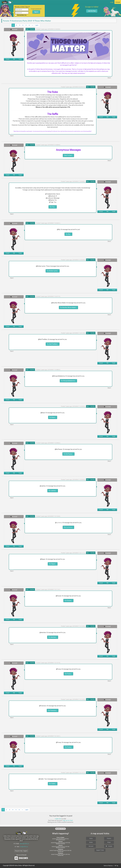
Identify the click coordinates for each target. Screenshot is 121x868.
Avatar (91, 842)
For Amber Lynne (53, 271)
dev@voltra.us (24, 847)
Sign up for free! (68, 820)
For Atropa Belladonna (68, 381)
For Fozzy (68, 674)
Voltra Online (7, 2)
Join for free (92, 11)
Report (109, 78)
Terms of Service (108, 866)
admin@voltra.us (24, 844)
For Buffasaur (68, 454)
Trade (20, 59)
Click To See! (68, 155)
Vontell (15, 29)
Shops (109, 842)
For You (53, 207)
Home (112, 2)
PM (14, 59)
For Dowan (68, 601)
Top (116, 866)
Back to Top (60, 829)
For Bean (53, 417)
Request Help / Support (21, 851)
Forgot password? (36, 9)
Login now (58, 819)
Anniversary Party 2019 (22, 21)
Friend (8, 59)
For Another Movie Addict (68, 307)
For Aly (68, 234)
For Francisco (53, 710)
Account (91, 846)
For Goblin (53, 784)
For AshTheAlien (53, 344)
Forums (118, 2)
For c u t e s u (68, 527)
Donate (109, 846)
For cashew (53, 491)
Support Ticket (100, 850)
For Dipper (53, 564)
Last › (37, 25)
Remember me (21, 15)
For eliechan (53, 637)
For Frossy (68, 747)
